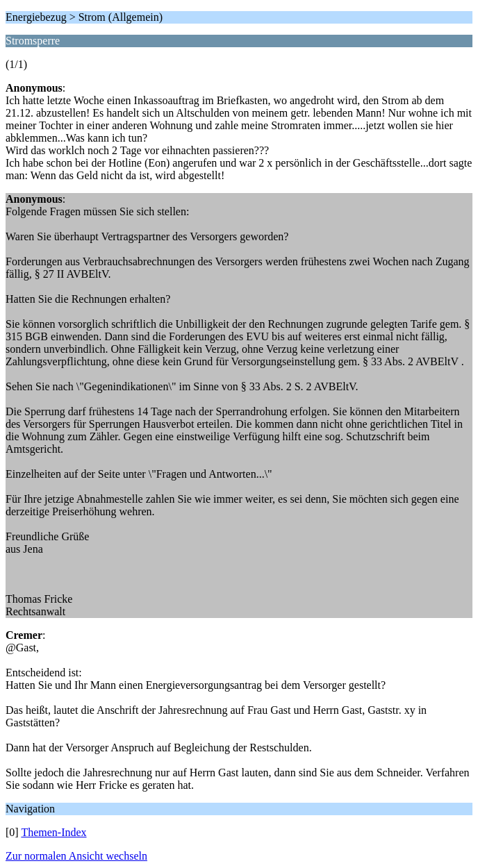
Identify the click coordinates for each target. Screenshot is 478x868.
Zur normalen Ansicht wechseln (76, 856)
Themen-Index (53, 832)
